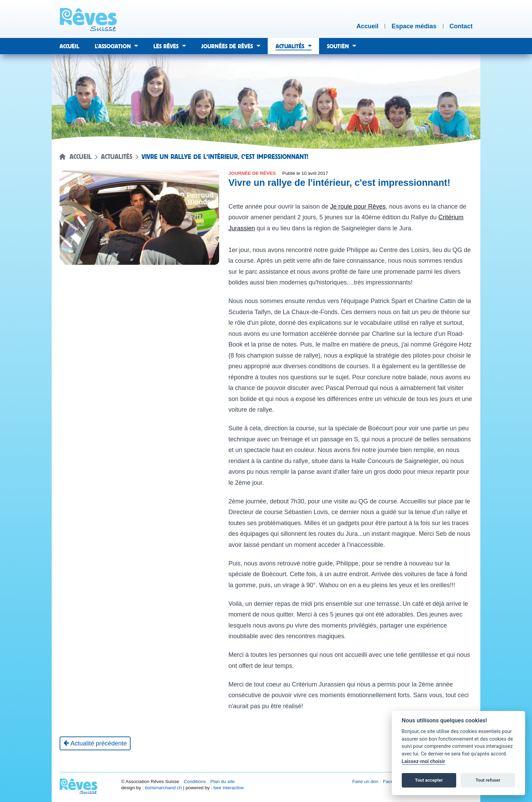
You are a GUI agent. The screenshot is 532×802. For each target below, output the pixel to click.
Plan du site (222, 781)
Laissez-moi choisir (423, 761)
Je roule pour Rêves (358, 207)
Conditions (195, 781)
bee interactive (229, 788)
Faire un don (365, 781)
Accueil (81, 157)
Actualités (117, 157)
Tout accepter (429, 780)
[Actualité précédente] (95, 743)
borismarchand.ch (163, 788)
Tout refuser (488, 780)
